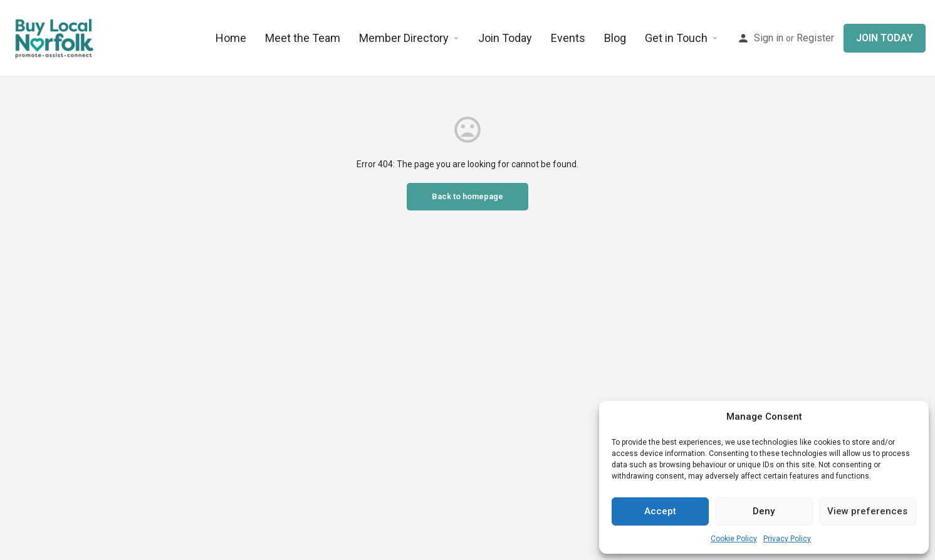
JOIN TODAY (885, 38)
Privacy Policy (787, 539)
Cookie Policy (734, 539)
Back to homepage (467, 196)
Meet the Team (303, 38)
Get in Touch (676, 38)
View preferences (867, 511)
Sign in (769, 38)
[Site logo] (55, 38)
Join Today (505, 38)
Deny (764, 511)
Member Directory (404, 38)
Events (568, 38)
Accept (660, 511)
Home (231, 38)
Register (815, 38)
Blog (615, 38)
